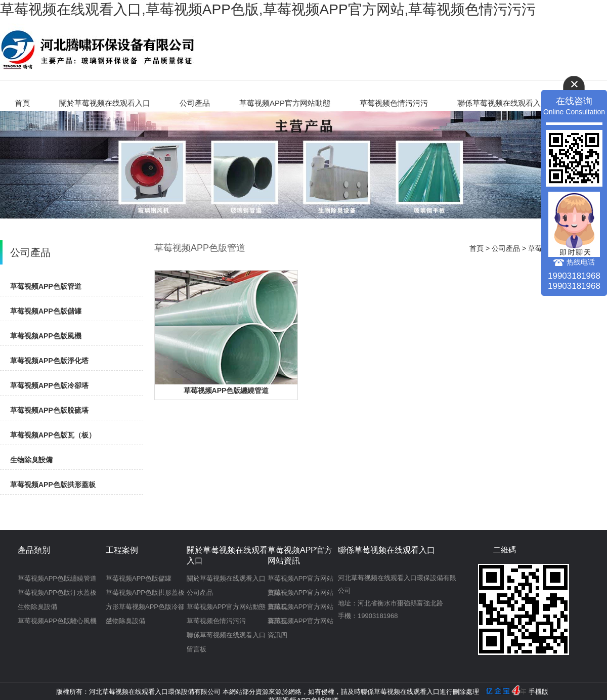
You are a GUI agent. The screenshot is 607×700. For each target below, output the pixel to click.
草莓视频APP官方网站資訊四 (300, 623)
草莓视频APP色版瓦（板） (53, 435)
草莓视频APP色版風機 (46, 336)
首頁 (22, 103)
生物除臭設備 (31, 460)
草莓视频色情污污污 (394, 103)
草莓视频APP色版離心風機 (57, 621)
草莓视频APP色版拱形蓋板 (53, 485)
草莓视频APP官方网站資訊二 (300, 594)
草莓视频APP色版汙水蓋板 (57, 593)
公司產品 (195, 103)
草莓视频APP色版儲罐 (46, 311)
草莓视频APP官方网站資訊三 (300, 608)
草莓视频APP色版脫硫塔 (49, 410)
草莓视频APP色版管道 (46, 286)
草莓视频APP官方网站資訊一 (300, 580)
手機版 (538, 692)
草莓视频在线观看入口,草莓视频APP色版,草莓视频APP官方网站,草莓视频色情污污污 (268, 9)
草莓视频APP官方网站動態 (285, 103)
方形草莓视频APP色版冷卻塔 (145, 608)
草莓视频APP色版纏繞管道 (226, 390)
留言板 (197, 649)
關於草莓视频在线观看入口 (105, 103)
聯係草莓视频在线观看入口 (503, 103)
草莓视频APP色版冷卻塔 (49, 385)
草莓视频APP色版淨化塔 (49, 361)
